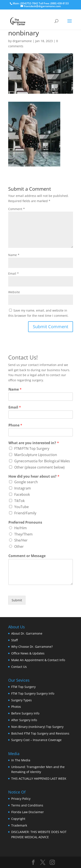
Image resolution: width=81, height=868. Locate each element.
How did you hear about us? (34, 476)
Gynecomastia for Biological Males (42, 461)
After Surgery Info (24, 720)
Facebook (22, 494)
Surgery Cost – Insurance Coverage (36, 740)
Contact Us (19, 667)
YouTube (21, 507)
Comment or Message (27, 556)
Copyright (18, 819)
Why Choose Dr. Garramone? (32, 647)
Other (19, 546)
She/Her (21, 540)
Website (14, 292)
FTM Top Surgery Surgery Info (33, 693)
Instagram (23, 488)
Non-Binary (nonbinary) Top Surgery (37, 727)
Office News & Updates (28, 653)
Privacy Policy (21, 799)
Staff (14, 640)
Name (14, 255)
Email (13, 273)
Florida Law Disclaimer (28, 812)
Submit (17, 600)
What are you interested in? (34, 443)
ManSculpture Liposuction (36, 455)
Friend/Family (25, 513)
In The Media (21, 760)
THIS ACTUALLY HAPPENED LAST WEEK (39, 779)
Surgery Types (21, 700)
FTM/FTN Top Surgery (32, 448)
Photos (16, 707)
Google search (26, 482)
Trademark (19, 825)
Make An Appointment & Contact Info (38, 660)
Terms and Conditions (27, 805)
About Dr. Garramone (27, 633)
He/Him (21, 528)
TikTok (19, 501)
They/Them (23, 534)
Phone (15, 425)
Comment (17, 209)
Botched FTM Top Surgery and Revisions (40, 733)
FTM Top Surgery (23, 687)
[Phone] (41, 432)
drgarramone (22, 41)
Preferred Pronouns (25, 522)
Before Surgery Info (25, 713)
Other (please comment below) (39, 467)
